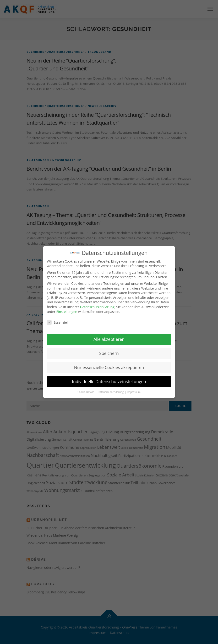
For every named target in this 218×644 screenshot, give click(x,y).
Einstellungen (67, 306)
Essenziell (58, 317)
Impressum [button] (134, 387)
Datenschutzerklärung (97, 302)
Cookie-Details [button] (86, 387)
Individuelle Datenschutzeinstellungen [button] (109, 376)
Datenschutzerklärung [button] (111, 387)
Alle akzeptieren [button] (109, 334)
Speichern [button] (109, 348)
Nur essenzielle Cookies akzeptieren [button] (109, 362)
